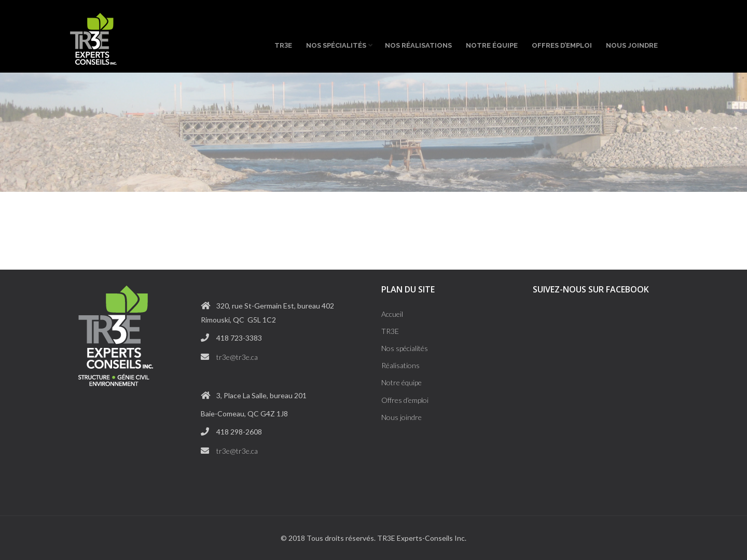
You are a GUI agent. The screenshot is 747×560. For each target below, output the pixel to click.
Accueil (392, 314)
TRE (283, 45)
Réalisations (400, 365)
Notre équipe (492, 45)
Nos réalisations (418, 45)
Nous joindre (632, 45)
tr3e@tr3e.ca (237, 357)
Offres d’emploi (562, 45)
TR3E (390, 331)
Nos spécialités (338, 44)
